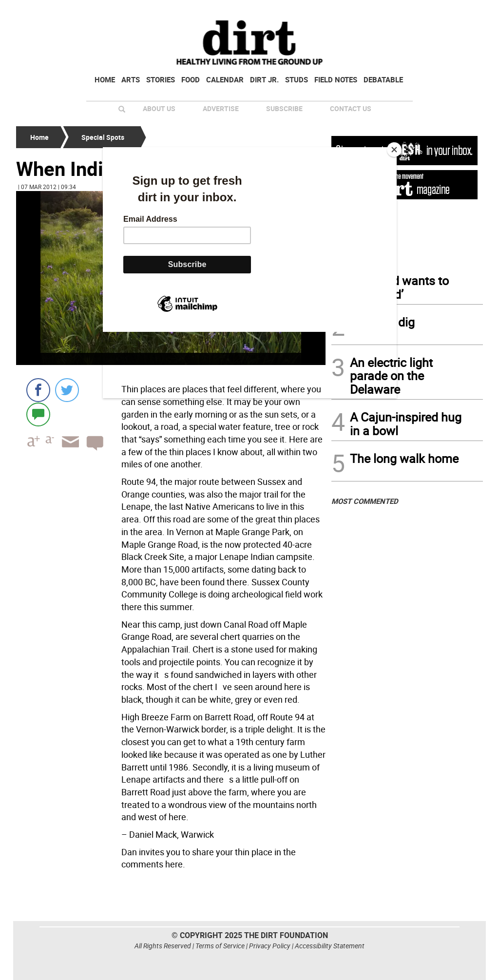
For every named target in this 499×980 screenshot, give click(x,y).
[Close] (394, 150)
